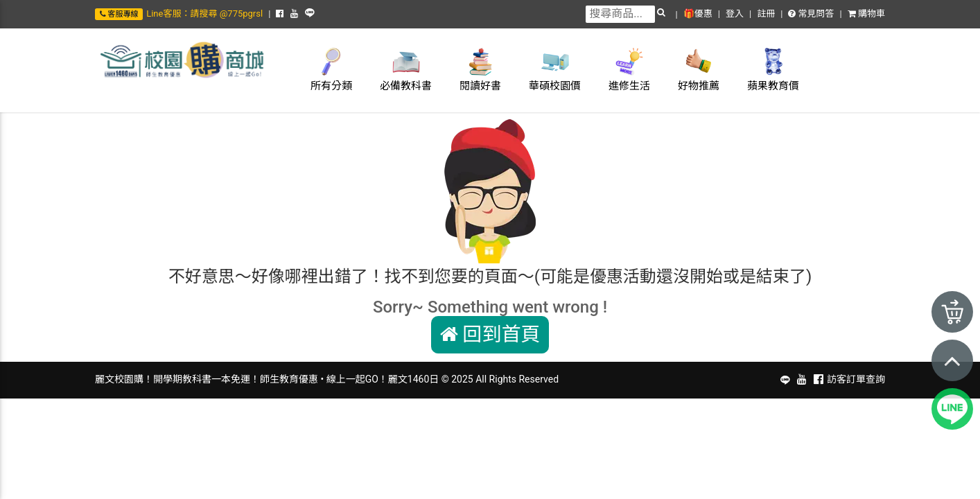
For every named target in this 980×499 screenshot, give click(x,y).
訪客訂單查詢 (856, 379)
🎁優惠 (698, 14)
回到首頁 (490, 334)
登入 (735, 14)
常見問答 (811, 14)
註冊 (766, 14)
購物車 (866, 14)
